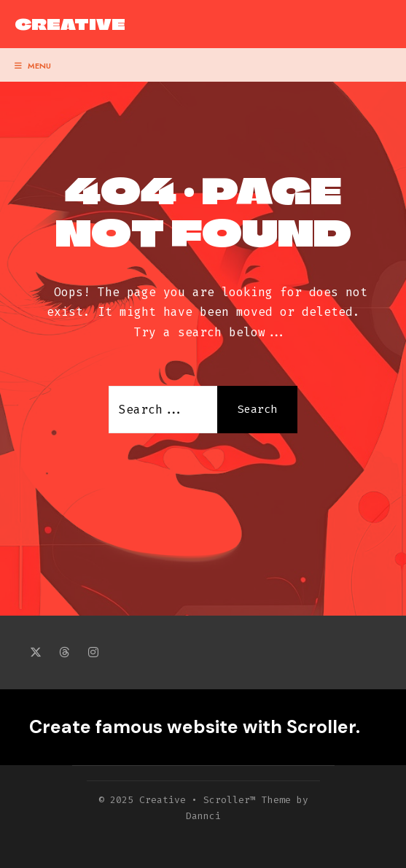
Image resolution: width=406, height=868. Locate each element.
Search (257, 409)
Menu (33, 66)
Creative (70, 24)
